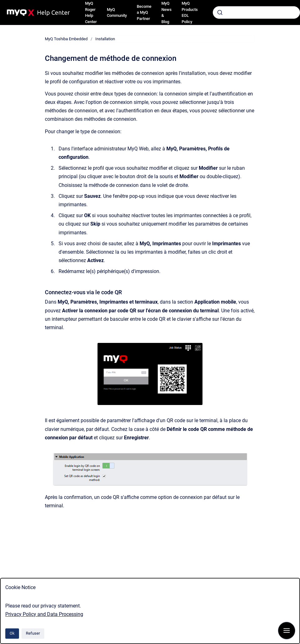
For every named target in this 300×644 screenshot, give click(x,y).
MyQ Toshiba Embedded (66, 39)
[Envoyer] (220, 12)
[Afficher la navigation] (287, 631)
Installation (105, 39)
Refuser (33, 633)
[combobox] (256, 12)
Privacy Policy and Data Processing (44, 614)
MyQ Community (117, 13)
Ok (12, 633)
